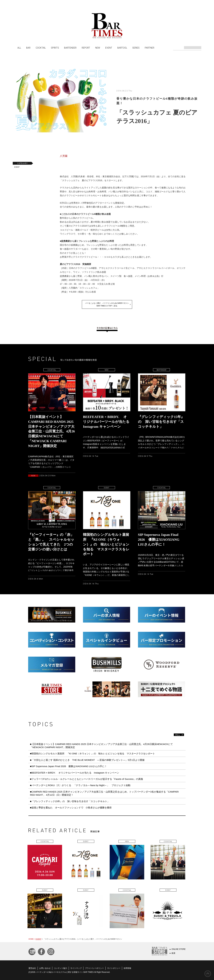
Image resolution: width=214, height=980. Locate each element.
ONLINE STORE (179, 949)
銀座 (173, 953)
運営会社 (32, 968)
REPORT (86, 48)
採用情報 (127, 968)
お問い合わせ (45, 968)
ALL (19, 48)
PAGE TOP (208, 974)
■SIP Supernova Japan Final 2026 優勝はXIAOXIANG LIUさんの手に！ (68, 766)
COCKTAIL (41, 48)
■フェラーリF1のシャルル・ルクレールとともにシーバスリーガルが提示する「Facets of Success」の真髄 (86, 779)
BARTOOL (122, 48)
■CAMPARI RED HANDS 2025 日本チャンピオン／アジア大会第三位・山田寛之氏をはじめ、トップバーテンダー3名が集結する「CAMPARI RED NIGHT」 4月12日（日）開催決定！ (104, 793)
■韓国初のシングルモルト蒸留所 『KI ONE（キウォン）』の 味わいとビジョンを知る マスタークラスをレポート (94, 754)
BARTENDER (70, 48)
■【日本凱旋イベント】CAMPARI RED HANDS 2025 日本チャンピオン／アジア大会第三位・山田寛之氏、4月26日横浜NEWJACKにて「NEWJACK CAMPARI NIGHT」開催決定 (101, 746)
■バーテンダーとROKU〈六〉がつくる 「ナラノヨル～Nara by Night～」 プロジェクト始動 (80, 785)
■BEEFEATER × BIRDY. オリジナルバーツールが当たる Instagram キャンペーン (75, 773)
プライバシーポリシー (94, 968)
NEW (98, 48)
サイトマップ (76, 968)
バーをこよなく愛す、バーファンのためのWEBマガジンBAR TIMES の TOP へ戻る (107, 304)
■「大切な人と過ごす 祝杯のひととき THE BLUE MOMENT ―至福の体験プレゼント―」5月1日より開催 (87, 760)
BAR (28, 48)
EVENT (109, 48)
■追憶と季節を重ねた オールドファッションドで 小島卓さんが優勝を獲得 (71, 808)
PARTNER (150, 48)
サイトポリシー (114, 968)
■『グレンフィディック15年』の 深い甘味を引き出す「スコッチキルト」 (70, 801)
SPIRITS (55, 48)
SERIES (136, 48)
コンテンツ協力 (60, 968)
